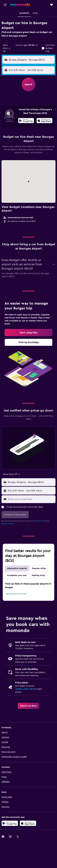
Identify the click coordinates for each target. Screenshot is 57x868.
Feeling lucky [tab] (38, 575)
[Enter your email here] (31, 499)
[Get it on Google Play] (26, 121)
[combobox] (7, 48)
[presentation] (44, 121)
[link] (28, 333)
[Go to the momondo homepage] (20, 5)
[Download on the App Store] (44, 121)
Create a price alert (25, 689)
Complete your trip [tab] (17, 575)
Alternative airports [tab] (17, 568)
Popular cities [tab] (39, 568)
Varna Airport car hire (16, 594)
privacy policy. (8, 524)
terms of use (40, 521)
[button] (5, 5)
